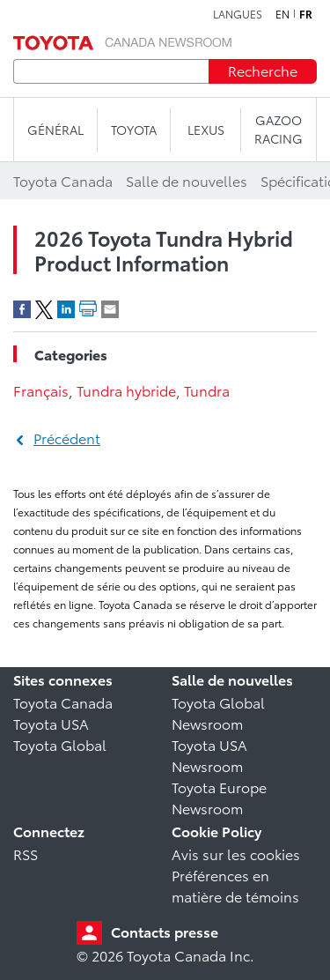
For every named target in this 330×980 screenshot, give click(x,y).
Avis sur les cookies (236, 854)
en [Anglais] (282, 14)
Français (41, 390)
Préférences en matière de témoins (235, 885)
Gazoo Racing (279, 129)
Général (55, 130)
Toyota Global (60, 744)
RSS (26, 854)
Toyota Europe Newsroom (219, 797)
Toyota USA (51, 723)
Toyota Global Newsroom (218, 713)
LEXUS (206, 130)
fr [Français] (306, 14)
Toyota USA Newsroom (209, 755)
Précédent (67, 438)
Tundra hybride (126, 390)
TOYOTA (134, 130)
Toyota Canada (63, 702)
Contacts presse (165, 931)
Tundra (207, 390)
